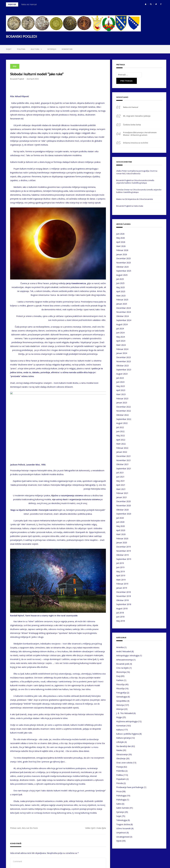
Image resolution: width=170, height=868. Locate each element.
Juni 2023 (120, 382)
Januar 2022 (122, 452)
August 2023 (122, 374)
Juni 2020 (120, 522)
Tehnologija (122, 820)
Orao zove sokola (124, 763)
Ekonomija (121, 672)
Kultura (35, 49)
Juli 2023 (120, 378)
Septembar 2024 (124, 320)
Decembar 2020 (124, 501)
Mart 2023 (121, 394)
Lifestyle (120, 742)
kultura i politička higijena (128, 734)
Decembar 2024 (124, 308)
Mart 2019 (121, 580)
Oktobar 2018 (122, 600)
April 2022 (121, 440)
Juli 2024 (120, 329)
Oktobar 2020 (122, 510)
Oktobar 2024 (122, 316)
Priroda (120, 783)
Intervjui (52, 49)
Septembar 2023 (124, 370)
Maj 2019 (121, 571)
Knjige (119, 717)
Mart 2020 (121, 534)
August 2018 (122, 608)
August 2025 (122, 275)
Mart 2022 (121, 444)
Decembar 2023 (124, 357)
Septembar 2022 (124, 419)
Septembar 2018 (124, 604)
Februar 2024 (122, 349)
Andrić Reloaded (124, 651)
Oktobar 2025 (122, 267)
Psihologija (121, 796)
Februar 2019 (122, 584)
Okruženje (121, 758)
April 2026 (121, 242)
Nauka (119, 750)
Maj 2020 (121, 526)
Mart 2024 (121, 345)
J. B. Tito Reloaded (125, 713)
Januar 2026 (122, 254)
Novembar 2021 (124, 460)
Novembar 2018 (124, 596)
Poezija (120, 767)
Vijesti (119, 841)
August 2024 (122, 324)
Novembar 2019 (124, 551)
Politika (21, 49)
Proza (119, 791)
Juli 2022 (120, 427)
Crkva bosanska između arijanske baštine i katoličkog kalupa (135, 182)
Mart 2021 (121, 489)
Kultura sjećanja (124, 738)
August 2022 (122, 423)
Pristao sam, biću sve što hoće (24, 760)
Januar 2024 (122, 353)
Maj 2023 (121, 386)
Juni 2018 (120, 617)
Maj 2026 (121, 238)
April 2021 (121, 485)
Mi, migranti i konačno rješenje (137, 116)
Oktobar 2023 (122, 366)
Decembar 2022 (124, 407)
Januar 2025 (122, 304)
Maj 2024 (121, 337)
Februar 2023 (122, 399)
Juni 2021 (120, 477)
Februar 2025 (122, 300)
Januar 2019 (122, 588)
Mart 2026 (121, 246)
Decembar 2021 (124, 456)
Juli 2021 (120, 473)
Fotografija (121, 693)
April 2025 (121, 291)
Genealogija (122, 697)
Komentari (67, 49)
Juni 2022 (120, 431)
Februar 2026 (122, 250)
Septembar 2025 (124, 271)
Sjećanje (120, 812)
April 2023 (121, 390)
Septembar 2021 (124, 469)
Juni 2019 (120, 567)
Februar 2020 (122, 538)
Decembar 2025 (124, 258)
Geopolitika (121, 701)
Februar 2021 (122, 493)
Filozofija (120, 688)
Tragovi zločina (123, 824)
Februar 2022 (122, 448)
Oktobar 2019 (122, 555)
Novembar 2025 (124, 263)
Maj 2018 (121, 621)
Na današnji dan (124, 746)
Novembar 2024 (124, 312)
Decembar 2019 (124, 547)
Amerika (120, 647)
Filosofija (120, 684)
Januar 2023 (122, 403)
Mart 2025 (121, 296)
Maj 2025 (121, 287)
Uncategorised (123, 837)
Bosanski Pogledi (17, 79)
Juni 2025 (120, 283)
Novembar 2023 (124, 361)
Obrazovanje (122, 754)
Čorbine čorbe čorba (132, 125)
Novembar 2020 (124, 506)
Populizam (121, 779)
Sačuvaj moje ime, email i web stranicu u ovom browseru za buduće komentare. (51, 845)
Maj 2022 (121, 436)
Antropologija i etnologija (128, 655)
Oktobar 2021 (122, 464)
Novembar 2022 (124, 411)
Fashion (120, 680)
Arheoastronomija (124, 660)
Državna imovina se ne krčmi (136, 143)
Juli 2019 (120, 563)
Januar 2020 (122, 543)
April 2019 (121, 575)
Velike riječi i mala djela (96, 760)
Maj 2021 (121, 481)
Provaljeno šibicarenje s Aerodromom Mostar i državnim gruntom (140, 134)
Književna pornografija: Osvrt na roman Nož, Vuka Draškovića (137, 172)
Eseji (15, 66)
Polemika (120, 771)
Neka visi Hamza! (29, 4)
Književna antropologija (127, 721)
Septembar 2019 (124, 559)
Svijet (9, 49)
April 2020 (121, 530)
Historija (120, 705)
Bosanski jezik (123, 664)
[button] (146, 4)
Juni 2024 (120, 333)
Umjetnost (121, 833)
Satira (119, 804)
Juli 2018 (120, 613)
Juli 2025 (120, 279)
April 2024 (121, 341)
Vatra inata (138, 206)
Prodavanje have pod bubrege (130, 787)
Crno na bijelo (123, 668)
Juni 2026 (120, 234)
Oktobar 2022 (122, 415)
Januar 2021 (122, 497)
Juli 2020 (120, 518)
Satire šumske (123, 808)
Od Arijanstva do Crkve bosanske (139, 199)
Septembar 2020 (124, 514)
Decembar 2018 (124, 592)
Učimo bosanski (123, 828)
